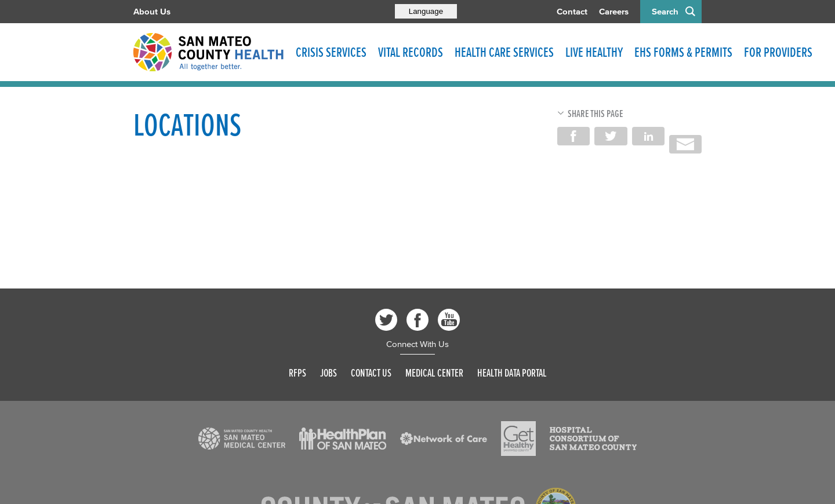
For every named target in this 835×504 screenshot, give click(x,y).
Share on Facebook (573, 136)
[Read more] (242, 439)
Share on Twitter (611, 136)
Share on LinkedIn (648, 136)
